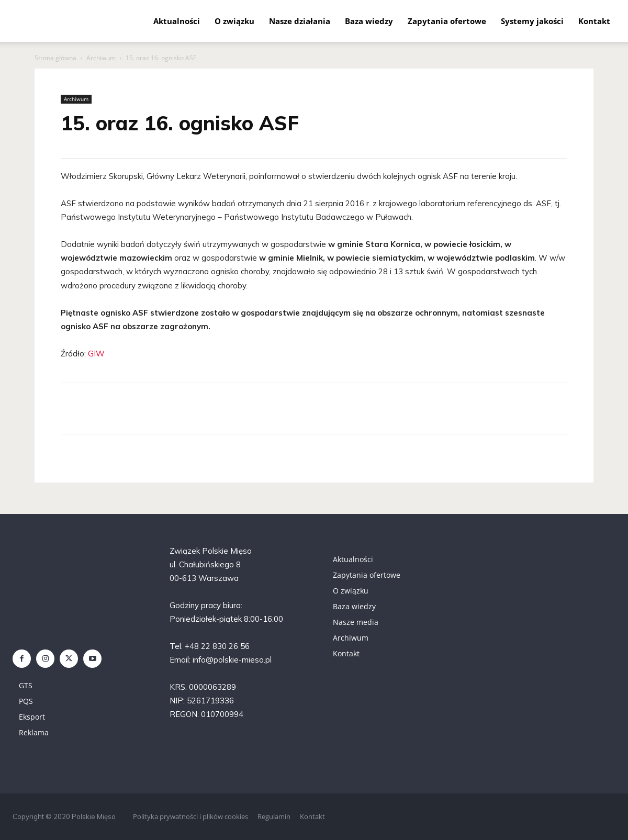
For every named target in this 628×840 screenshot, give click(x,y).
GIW (96, 354)
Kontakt (594, 21)
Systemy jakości (532, 21)
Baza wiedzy (369, 21)
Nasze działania (300, 21)
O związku (234, 21)
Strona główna (55, 58)
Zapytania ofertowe (447, 21)
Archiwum (101, 58)
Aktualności (177, 21)
